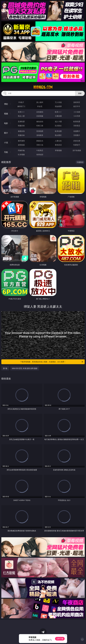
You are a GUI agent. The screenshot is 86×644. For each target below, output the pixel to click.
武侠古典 (77, 141)
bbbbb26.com (43, 87)
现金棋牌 (58, 106)
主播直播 (58, 116)
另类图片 (77, 135)
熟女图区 (58, 135)
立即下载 (60, 639)
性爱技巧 (77, 145)
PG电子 (21, 102)
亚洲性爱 (21, 121)
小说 (6, 142)
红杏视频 (21, 154)
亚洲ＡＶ (21, 112)
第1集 (5, 368)
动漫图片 (77, 131)
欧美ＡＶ (58, 112)
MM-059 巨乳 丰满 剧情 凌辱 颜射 (25, 368)
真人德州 (40, 102)
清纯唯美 (40, 135)
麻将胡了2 (21, 106)
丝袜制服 (40, 116)
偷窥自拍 (21, 131)
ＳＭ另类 (77, 116)
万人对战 (58, 102)
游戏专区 (77, 102)
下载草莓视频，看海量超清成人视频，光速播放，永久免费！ (52, 362)
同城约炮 (21, 150)
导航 (6, 152)
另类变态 (77, 126)
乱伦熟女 (58, 126)
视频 (6, 114)
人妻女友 (58, 141)
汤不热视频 (77, 150)
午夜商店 (40, 150)
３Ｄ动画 (77, 112)
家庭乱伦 (40, 141)
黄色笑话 (58, 145)
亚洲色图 (40, 131)
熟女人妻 (21, 116)
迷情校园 (21, 145)
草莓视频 (58, 150)
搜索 (80, 93)
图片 (6, 133)
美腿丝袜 (21, 135)
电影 (6, 123)
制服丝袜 (21, 126)
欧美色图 (58, 131)
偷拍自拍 (40, 121)
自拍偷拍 (40, 112)
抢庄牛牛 (77, 106)
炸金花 (40, 106)
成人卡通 (58, 121)
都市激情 (21, 141)
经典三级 (40, 126)
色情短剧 (40, 154)
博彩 (6, 104)
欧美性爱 (77, 121)
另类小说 (40, 145)
